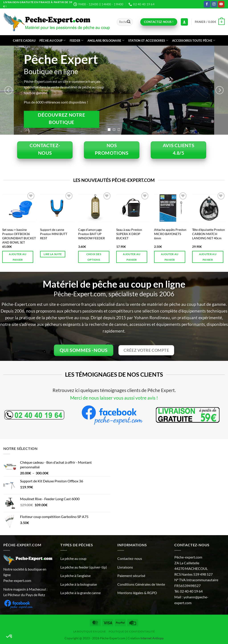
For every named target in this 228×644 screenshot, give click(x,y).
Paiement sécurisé (131, 576)
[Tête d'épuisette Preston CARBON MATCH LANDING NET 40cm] (209, 208)
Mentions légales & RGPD (137, 593)
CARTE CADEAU (24, 41)
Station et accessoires (148, 40)
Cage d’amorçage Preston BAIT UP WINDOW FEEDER (92, 234)
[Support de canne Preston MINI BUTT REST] (57, 208)
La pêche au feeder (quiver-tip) (84, 567)
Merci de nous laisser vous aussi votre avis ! (114, 398)
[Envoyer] (129, 22)
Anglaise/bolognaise (106, 40)
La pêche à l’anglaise (75, 576)
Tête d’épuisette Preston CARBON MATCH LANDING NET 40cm (209, 234)
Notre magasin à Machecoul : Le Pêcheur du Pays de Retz (25, 592)
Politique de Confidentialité (132, 631)
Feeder (77, 40)
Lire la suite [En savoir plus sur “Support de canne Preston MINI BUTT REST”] (53, 254)
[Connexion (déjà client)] (184, 22)
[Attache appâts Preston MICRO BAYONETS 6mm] (171, 208)
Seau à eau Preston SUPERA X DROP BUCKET (129, 234)
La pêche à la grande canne (80, 593)
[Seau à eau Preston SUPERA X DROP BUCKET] (133, 208)
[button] (210, 22)
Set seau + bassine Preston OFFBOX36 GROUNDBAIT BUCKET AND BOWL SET (19, 236)
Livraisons (125, 567)
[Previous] (8, 90)
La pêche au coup (73, 558)
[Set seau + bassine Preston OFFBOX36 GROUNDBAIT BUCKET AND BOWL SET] (19, 208)
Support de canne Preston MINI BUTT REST (54, 234)
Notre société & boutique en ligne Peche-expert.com (25, 575)
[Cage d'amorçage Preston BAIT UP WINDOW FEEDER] (95, 208)
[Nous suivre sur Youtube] (221, 4)
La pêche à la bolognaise (79, 584)
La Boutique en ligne (90, 631)
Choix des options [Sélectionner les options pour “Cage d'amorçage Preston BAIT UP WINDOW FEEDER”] (94, 257)
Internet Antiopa (152, 638)
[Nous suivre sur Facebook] (207, 4)
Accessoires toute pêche (194, 40)
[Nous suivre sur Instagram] (214, 4)
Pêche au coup (53, 40)
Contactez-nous (130, 558)
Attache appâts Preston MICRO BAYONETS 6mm (170, 234)
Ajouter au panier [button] (18, 257)
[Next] (220, 90)
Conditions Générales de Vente (141, 584)
